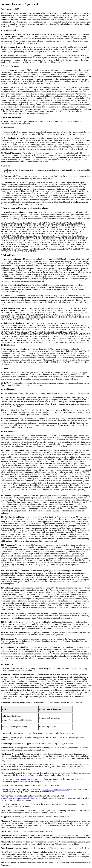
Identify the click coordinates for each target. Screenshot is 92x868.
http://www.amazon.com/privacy (55, 790)
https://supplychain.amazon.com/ (28, 779)
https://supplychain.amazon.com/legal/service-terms (23, 798)
